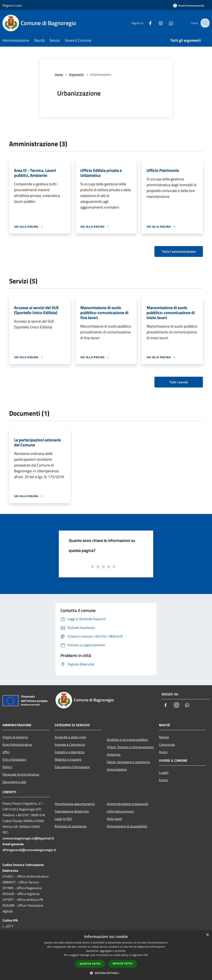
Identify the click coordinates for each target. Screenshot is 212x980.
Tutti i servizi (179, 382)
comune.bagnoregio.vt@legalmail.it (28, 838)
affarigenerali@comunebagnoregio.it (29, 850)
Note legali (114, 819)
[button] (106, 973)
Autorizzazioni (117, 769)
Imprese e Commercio (70, 744)
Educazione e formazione (72, 767)
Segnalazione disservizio (72, 811)
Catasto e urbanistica (70, 752)
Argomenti (76, 74)
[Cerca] (205, 23)
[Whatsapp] (168, 23)
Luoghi (164, 772)
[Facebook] (147, 23)
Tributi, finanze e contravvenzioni (130, 747)
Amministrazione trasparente (128, 804)
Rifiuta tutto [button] (123, 964)
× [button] (207, 935)
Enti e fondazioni (14, 759)
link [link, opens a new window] (146, 955)
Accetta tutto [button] (90, 964)
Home (59, 74)
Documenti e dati (14, 782)
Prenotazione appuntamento (75, 804)
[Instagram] (157, 23)
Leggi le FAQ (63, 819)
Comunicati (167, 744)
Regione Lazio (12, 5)
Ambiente (114, 754)
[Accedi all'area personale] (189, 5)
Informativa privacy (120, 811)
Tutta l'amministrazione (179, 251)
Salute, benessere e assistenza (128, 762)
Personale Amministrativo (21, 774)
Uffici (6, 752)
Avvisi (163, 752)
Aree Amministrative (17, 744)
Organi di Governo (15, 737)
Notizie (164, 737)
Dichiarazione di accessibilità (127, 826)
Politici (7, 767)
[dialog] (106, 955)
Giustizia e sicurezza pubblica (127, 740)
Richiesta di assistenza (71, 826)
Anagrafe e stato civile (70, 737)
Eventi (164, 780)
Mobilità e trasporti (68, 759)
